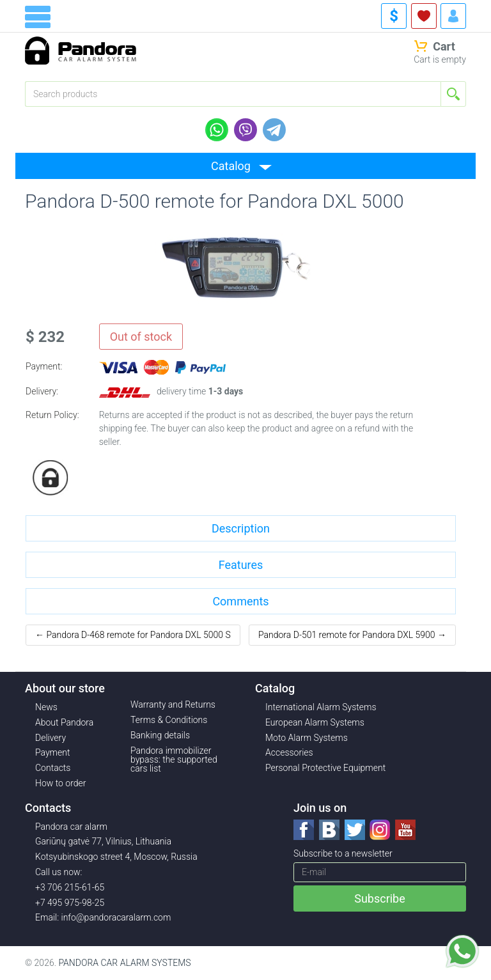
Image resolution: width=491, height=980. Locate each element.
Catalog (231, 166)
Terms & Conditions (169, 720)
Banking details (160, 735)
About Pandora (64, 722)
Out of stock (141, 337)
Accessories (289, 752)
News (46, 707)
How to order (61, 783)
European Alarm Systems (315, 722)
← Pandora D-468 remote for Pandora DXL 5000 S (133, 635)
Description (241, 528)
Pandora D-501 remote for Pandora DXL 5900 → (352, 635)
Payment (52, 752)
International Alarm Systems (321, 707)
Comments (240, 601)
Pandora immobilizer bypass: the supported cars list (174, 759)
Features (241, 565)
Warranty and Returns (173, 704)
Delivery (51, 738)
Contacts (53, 768)
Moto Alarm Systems (307, 738)
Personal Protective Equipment (325, 768)
